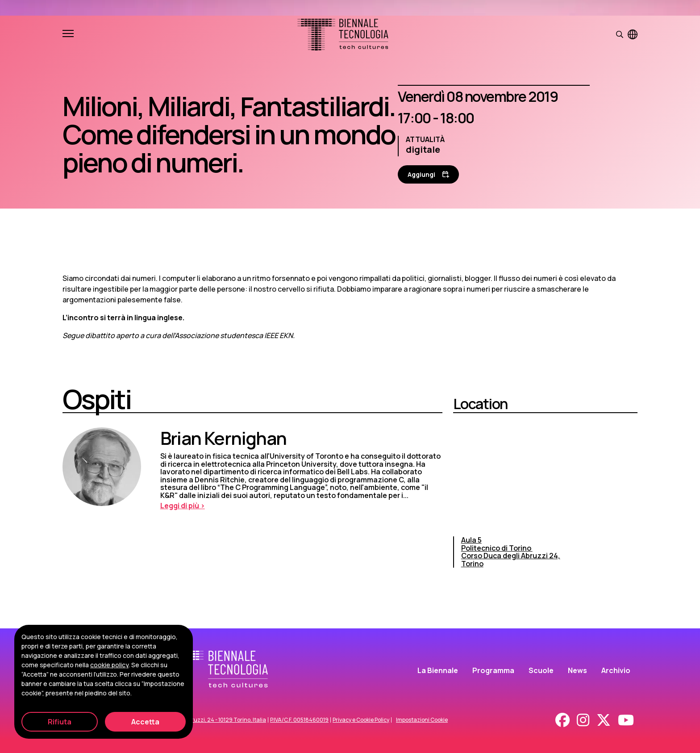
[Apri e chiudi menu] (68, 34)
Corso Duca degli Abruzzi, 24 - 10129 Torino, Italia (203, 720)
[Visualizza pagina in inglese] (633, 34)
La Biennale (438, 670)
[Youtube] (626, 720)
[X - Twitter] (604, 720)
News (577, 670)
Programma (493, 670)
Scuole (541, 670)
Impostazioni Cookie (422, 720)
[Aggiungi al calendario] (428, 174)
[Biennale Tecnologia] (343, 35)
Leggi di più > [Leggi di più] (183, 506)
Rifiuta (60, 722)
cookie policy (109, 665)
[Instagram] (583, 720)
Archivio (616, 670)
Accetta (145, 722)
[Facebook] (562, 720)
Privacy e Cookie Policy (361, 720)
